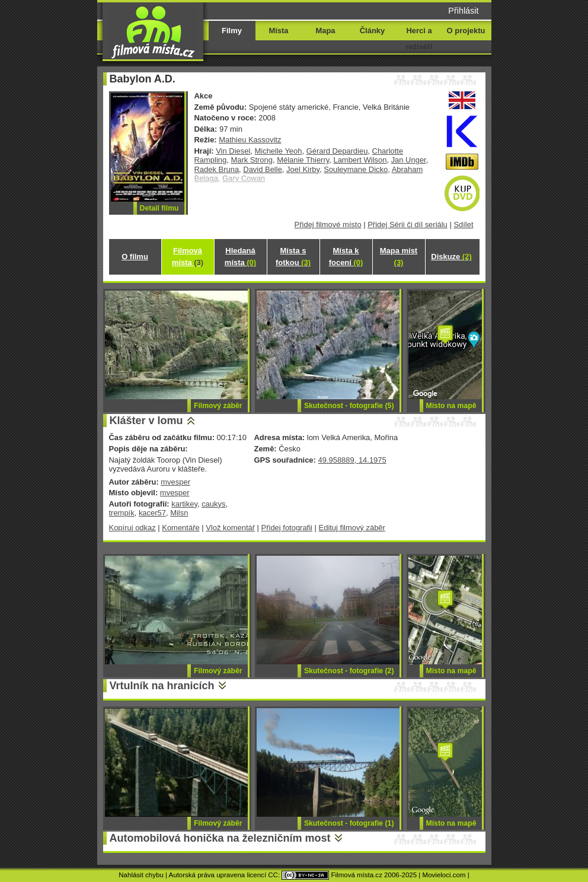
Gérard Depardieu (337, 151)
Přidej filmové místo (328, 225)
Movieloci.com (444, 875)
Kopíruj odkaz (132, 528)
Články (372, 31)
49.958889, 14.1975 (352, 460)
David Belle (263, 169)
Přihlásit (463, 11)
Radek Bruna (217, 169)
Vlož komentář (230, 528)
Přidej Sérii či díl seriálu (408, 225)
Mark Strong (252, 160)
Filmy (232, 31)
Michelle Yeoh (279, 151)
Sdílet (463, 225)
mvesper (175, 482)
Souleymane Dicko (356, 169)
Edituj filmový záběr (352, 528)
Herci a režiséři (419, 39)
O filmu (135, 257)
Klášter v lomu (146, 421)
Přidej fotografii (287, 528)
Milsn (179, 513)
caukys (213, 504)
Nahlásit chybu (141, 875)
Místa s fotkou (293, 257)
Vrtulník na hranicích (162, 686)
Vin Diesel (233, 151)
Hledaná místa (240, 257)
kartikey (184, 504)
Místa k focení (346, 257)
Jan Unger (409, 160)
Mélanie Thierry (303, 160)
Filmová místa (188, 257)
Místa (278, 31)
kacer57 (152, 513)
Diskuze (451, 257)
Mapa (325, 31)
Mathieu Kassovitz (250, 140)
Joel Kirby (303, 169)
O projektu (466, 31)
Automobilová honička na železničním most (220, 838)
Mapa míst (399, 257)
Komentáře (180, 528)
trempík (122, 513)
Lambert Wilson (360, 160)
